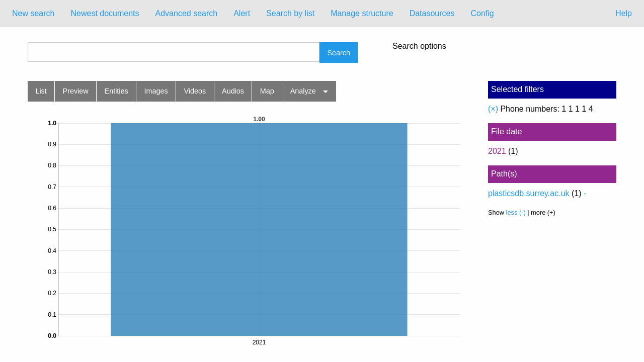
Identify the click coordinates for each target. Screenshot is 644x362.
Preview (76, 91)
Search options (419, 46)
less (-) (516, 212)
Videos (195, 91)
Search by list (290, 13)
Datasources (432, 13)
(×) (493, 109)
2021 (497, 151)
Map (267, 91)
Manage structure (362, 13)
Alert (242, 13)
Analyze (303, 91)
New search (33, 13)
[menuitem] (33, 14)
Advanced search (187, 13)
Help (624, 13)
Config (482, 13)
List (41, 91)
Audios (233, 91)
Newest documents (105, 13)
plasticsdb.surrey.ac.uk (529, 193)
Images (156, 91)
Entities (116, 91)
